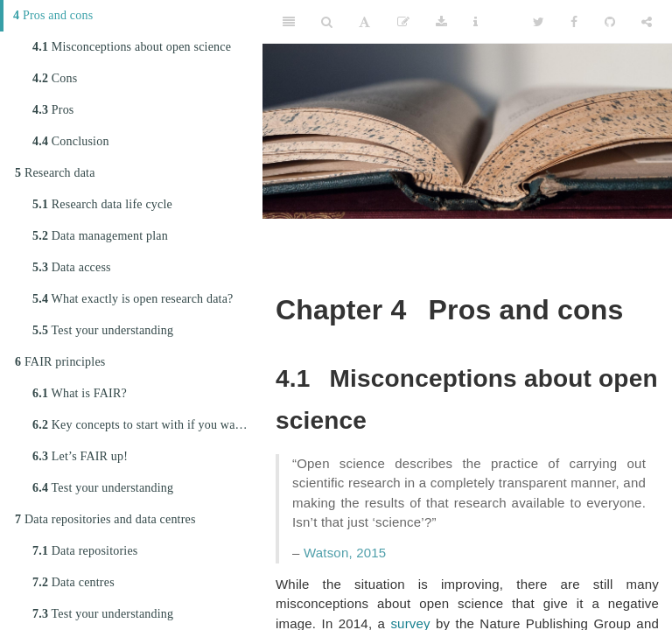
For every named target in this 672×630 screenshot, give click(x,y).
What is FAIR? (80, 393)
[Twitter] (539, 22)
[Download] (441, 22)
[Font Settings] (364, 22)
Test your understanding (103, 330)
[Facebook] (574, 22)
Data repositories (85, 551)
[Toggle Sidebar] (289, 22)
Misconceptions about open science (132, 47)
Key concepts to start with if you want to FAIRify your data (147, 425)
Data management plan (100, 236)
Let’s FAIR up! (80, 456)
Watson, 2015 (345, 553)
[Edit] (403, 22)
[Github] (610, 22)
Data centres (73, 582)
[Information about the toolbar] (476, 22)
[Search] (327, 22)
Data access (72, 267)
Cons (55, 78)
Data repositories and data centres (105, 519)
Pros (53, 110)
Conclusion (71, 141)
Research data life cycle (102, 204)
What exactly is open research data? (133, 299)
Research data (55, 173)
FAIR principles (60, 362)
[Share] (647, 22)
